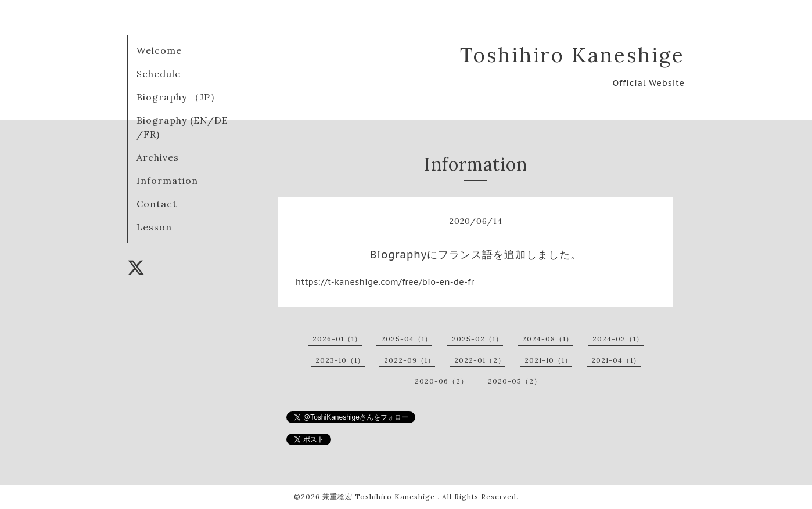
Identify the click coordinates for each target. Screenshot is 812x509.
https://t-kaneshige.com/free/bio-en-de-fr (385, 282)
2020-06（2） (441, 381)
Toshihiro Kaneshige (572, 55)
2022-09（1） (409, 360)
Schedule (159, 74)
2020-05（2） (515, 381)
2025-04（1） (407, 339)
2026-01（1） (337, 339)
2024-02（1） (618, 339)
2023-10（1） (340, 360)
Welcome (159, 50)
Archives (158, 157)
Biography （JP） (178, 97)
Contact (157, 204)
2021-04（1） (616, 360)
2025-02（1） (477, 339)
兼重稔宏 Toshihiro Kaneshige (380, 497)
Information (167, 181)
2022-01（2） (480, 360)
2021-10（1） (548, 360)
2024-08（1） (548, 339)
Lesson (154, 227)
